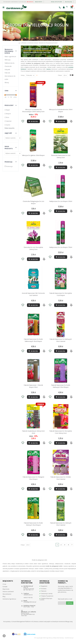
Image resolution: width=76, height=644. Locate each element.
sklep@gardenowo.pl (30, 603)
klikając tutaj (69, 623)
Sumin (8, 125)
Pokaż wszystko (10, 128)
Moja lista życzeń (56, 2)
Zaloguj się (68, 2)
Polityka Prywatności (47, 597)
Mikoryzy (8, 60)
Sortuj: (23, 75)
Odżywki (7, 70)
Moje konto (39, 2)
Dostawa (44, 590)
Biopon (8, 114)
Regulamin (44, 587)
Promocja (9, 166)
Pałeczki (7, 73)
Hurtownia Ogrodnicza (9, 600)
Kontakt (5, 588)
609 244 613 (30, 2)
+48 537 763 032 (28, 599)
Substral (9, 121)
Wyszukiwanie (7, 595)
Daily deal (47, 1)
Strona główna (19, 43)
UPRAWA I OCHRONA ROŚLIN (30, 43)
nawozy (49, 69)
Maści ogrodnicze (10, 56)
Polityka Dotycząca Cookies (46, 600)
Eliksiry (7, 83)
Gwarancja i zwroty (47, 595)
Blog (4, 598)
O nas (4, 585)
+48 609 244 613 (28, 596)
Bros (8, 117)
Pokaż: (60, 75)
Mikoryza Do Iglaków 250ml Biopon (33, 156)
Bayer (8, 110)
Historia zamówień (8, 593)
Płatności (44, 592)
